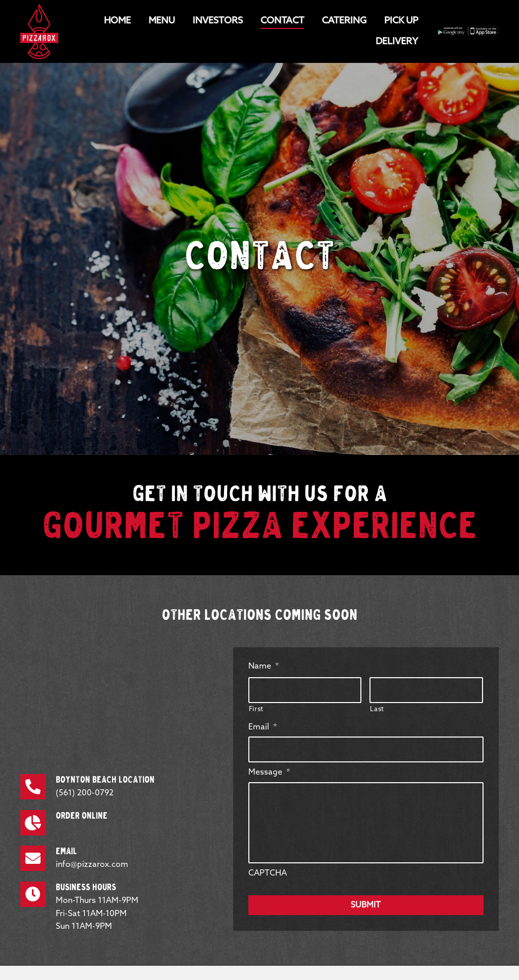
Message (269, 772)
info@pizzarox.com (92, 865)
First (256, 709)
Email (263, 727)
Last (377, 709)
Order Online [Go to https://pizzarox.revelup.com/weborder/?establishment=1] (82, 816)
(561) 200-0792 (85, 793)
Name (264, 666)
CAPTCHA (268, 873)
